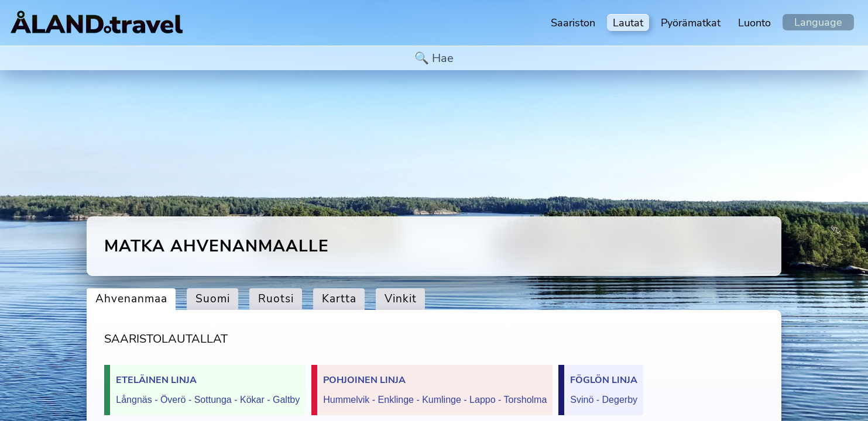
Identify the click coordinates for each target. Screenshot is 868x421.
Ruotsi (276, 299)
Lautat (628, 23)
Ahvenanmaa (131, 299)
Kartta (339, 299)
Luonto (754, 23)
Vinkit (401, 299)
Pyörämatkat (691, 23)
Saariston (573, 23)
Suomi (213, 299)
